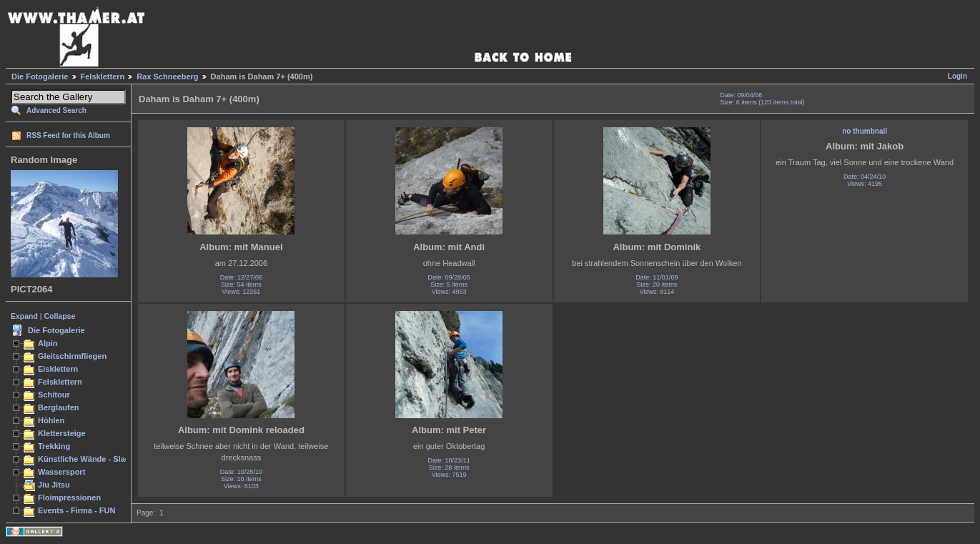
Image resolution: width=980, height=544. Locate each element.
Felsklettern (103, 76)
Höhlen (51, 420)
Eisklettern (58, 369)
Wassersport (61, 472)
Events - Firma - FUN (76, 510)
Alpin (48, 343)
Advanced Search (56, 110)
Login (957, 76)
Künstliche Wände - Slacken (90, 459)
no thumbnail (865, 131)
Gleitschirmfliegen (72, 356)
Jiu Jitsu (54, 485)
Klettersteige (62, 433)
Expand (24, 316)
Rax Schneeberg (167, 76)
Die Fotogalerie (40, 76)
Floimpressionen (69, 498)
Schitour (54, 395)
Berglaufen (59, 407)
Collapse (60, 316)
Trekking (54, 446)
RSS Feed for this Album (68, 135)
